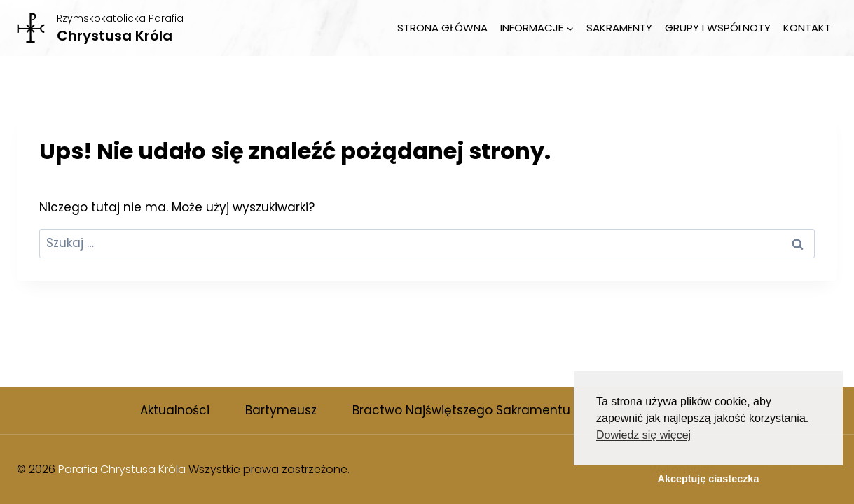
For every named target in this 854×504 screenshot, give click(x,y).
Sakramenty (619, 28)
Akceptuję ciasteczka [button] (709, 479)
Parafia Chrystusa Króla (122, 469)
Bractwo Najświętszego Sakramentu (461, 410)
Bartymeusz (281, 410)
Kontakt (807, 28)
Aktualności (175, 410)
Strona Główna (442, 28)
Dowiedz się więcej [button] (643, 435)
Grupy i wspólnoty (718, 28)
